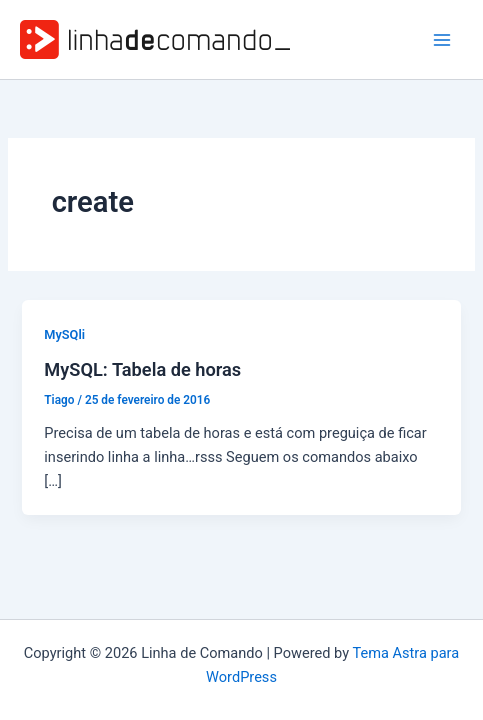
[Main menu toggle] (442, 40)
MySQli (64, 334)
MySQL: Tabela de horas (142, 369)
